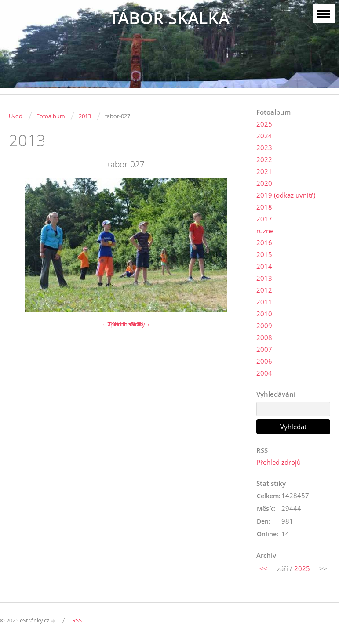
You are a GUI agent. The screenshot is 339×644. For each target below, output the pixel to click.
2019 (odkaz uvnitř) (286, 195)
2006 (264, 361)
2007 (264, 349)
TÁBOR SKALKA (169, 18)
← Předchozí (118, 324)
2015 (264, 254)
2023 (264, 148)
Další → (140, 324)
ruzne (265, 231)
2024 (264, 136)
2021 (264, 171)
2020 (264, 183)
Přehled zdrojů (279, 462)
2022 (264, 159)
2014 (264, 266)
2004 (264, 373)
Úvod (16, 116)
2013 (85, 116)
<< (263, 568)
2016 (264, 242)
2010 (264, 314)
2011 (264, 302)
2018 (264, 207)
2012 (264, 290)
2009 (264, 326)
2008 (264, 337)
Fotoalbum (51, 116)
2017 (264, 219)
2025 (264, 124)
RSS (77, 620)
